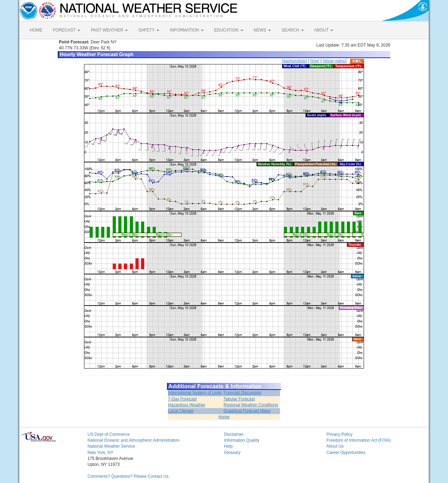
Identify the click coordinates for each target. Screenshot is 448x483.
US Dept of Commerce (109, 434)
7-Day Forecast (182, 399)
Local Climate (181, 411)
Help (228, 446)
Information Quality (242, 440)
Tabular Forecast (239, 399)
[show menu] (335, 61)
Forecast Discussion (243, 393)
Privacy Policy (340, 434)
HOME (36, 30)
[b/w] (315, 61)
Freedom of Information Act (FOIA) (359, 440)
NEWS (262, 30)
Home (224, 417)
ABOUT (324, 30)
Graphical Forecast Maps (247, 411)
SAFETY (149, 30)
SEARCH (292, 30)
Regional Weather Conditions (251, 405)
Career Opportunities (346, 453)
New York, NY (100, 453)
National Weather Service (111, 446)
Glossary (232, 453)
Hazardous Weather (187, 405)
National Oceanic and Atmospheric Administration (134, 440)
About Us (335, 446)
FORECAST (66, 30)
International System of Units (195, 393)
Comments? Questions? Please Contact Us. (129, 476)
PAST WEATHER (109, 30)
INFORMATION (187, 30)
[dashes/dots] (295, 61)
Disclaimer (234, 434)
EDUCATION (229, 30)
